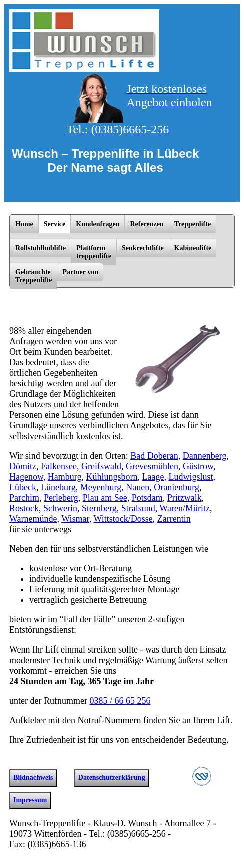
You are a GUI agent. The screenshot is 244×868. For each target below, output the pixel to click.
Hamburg (65, 477)
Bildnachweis (33, 778)
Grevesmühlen (152, 466)
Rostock (24, 508)
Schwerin (60, 508)
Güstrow (198, 466)
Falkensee (59, 466)
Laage (153, 477)
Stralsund (138, 508)
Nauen (138, 487)
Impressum (30, 800)
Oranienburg (177, 487)
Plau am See (105, 498)
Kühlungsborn (111, 477)
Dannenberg (205, 456)
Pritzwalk (185, 498)
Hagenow (26, 477)
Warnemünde (33, 519)
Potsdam (147, 498)
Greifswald (101, 466)
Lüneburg (58, 487)
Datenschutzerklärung (112, 778)
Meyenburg (101, 487)
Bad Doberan (154, 456)
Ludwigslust (191, 477)
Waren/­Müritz (185, 508)
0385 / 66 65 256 (120, 701)
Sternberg (99, 508)
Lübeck (23, 487)
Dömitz (23, 466)
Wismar (75, 519)
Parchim (24, 498)
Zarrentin (174, 519)
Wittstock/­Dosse (123, 519)
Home (24, 224)
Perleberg (61, 498)
